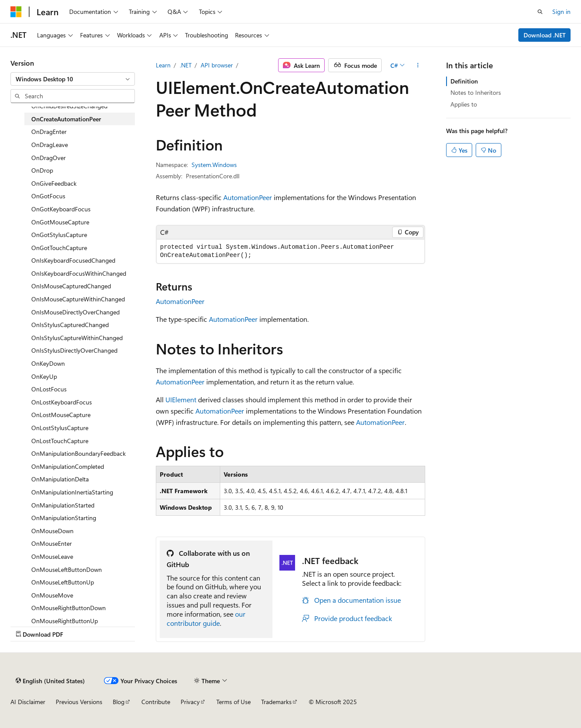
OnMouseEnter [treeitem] (52, 543)
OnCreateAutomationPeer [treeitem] (66, 119)
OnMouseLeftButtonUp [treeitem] (63, 582)
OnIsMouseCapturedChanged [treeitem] (71, 286)
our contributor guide (206, 618)
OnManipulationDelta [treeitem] (60, 479)
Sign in (561, 12)
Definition (464, 81)
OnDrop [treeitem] (42, 170)
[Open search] (540, 12)
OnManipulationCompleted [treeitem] (68, 466)
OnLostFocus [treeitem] (49, 389)
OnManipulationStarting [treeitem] (64, 518)
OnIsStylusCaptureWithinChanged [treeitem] (77, 338)
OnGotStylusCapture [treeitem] (59, 235)
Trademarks (276, 702)
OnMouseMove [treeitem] (52, 595)
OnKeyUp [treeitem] (44, 376)
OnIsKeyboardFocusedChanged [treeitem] (73, 260)
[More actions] (418, 65)
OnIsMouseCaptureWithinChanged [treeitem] (78, 299)
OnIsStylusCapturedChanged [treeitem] (70, 325)
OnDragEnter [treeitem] (49, 132)
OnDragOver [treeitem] (49, 158)
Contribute (156, 702)
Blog (119, 702)
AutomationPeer (248, 197)
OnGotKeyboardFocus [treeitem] (61, 209)
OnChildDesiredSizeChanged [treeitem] (69, 106)
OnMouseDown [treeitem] (52, 531)
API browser (217, 65)
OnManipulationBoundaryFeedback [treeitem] (79, 453)
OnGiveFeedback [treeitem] (54, 183)
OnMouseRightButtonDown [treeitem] (69, 608)
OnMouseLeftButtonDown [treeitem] (67, 569)
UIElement (181, 399)
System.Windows (214, 165)
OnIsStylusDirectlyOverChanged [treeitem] (74, 350)
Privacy (190, 702)
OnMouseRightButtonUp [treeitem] (65, 621)
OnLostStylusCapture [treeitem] (60, 428)
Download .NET (545, 35)
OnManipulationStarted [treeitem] (63, 505)
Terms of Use (233, 702)
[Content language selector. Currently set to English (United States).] (50, 681)
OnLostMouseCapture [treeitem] (61, 415)
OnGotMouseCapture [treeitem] (60, 222)
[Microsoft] (16, 12)
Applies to (464, 104)
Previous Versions (79, 702)
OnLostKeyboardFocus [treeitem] (62, 402)
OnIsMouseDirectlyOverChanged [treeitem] (76, 312)
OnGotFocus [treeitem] (48, 196)
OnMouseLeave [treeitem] (52, 556)
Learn (163, 65)
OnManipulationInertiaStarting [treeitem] (72, 492)
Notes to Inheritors (476, 92)
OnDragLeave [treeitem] (50, 145)
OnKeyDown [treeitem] (48, 363)
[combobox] (73, 79)
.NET (186, 65)
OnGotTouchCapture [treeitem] (59, 248)
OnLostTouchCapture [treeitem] (60, 441)
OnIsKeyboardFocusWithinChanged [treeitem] (79, 273)
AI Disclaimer (28, 702)
